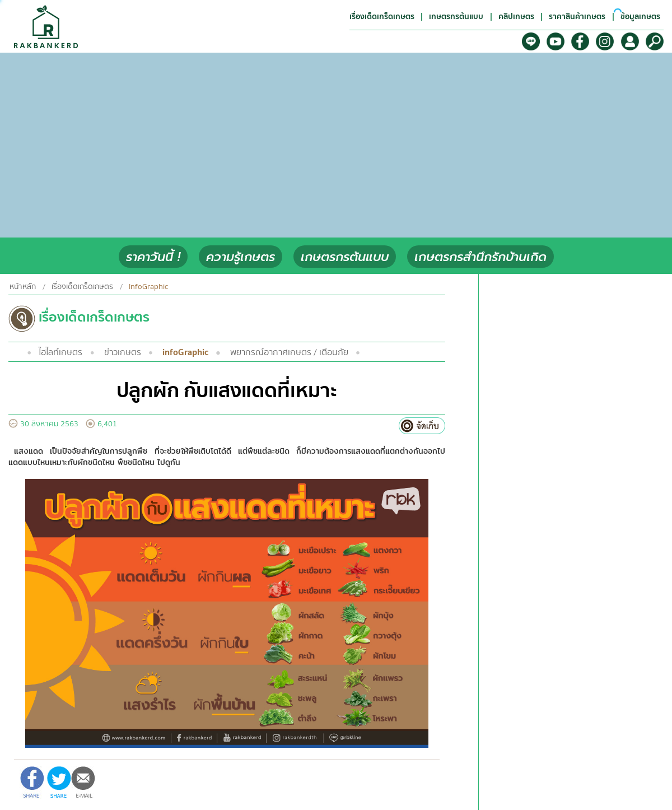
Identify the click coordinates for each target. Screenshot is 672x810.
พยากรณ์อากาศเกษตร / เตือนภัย (289, 352)
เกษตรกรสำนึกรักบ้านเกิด (480, 257)
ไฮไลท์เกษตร (60, 352)
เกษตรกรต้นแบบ (345, 257)
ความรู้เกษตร (241, 257)
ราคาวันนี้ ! (153, 257)
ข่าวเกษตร (123, 352)
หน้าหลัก (23, 287)
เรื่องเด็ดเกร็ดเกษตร (82, 287)
